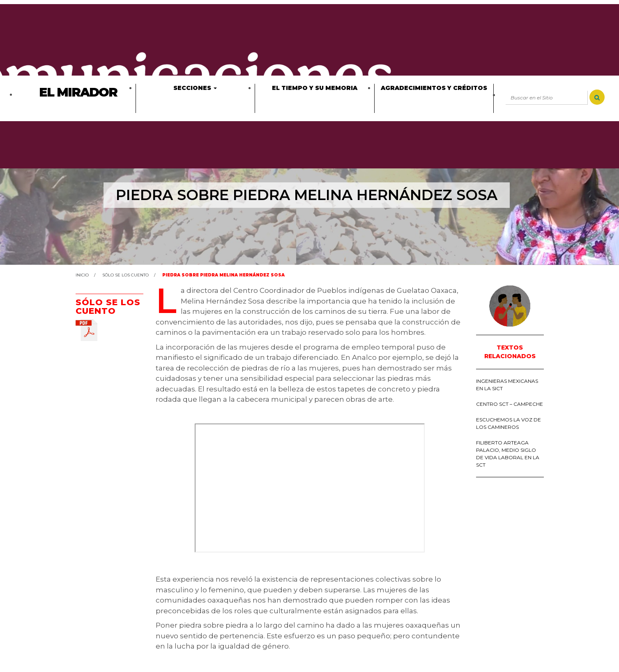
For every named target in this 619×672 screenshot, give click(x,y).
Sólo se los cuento (125, 275)
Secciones (195, 88)
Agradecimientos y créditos (434, 88)
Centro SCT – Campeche (510, 404)
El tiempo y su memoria (315, 88)
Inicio (82, 275)
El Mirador (78, 92)
